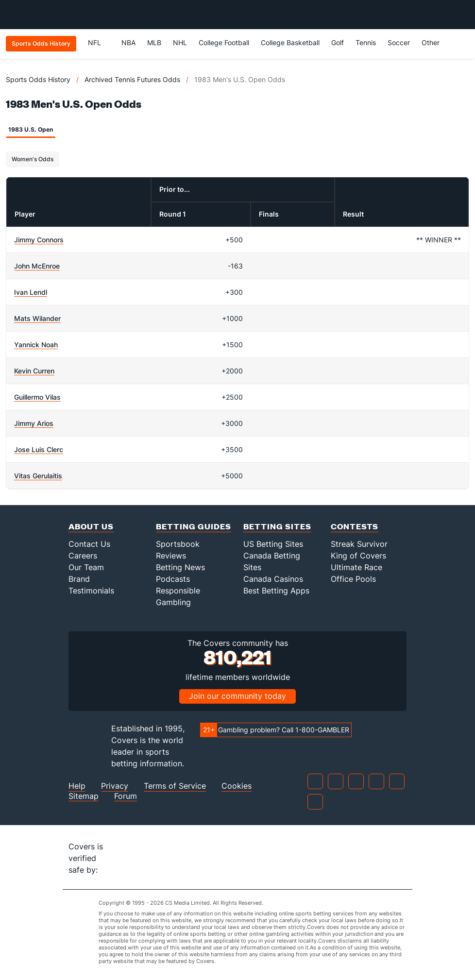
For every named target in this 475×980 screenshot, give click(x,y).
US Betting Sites (273, 544)
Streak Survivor (359, 544)
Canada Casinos (273, 579)
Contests (355, 526)
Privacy (115, 786)
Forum (126, 796)
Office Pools (353, 579)
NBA (128, 42)
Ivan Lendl (31, 292)
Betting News (180, 567)
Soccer (399, 42)
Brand (79, 579)
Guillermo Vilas (37, 397)
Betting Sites (277, 526)
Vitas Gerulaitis (38, 476)
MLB (154, 42)
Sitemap (84, 796)
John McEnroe (37, 266)
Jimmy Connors (39, 240)
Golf (338, 42)
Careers (83, 556)
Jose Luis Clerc (39, 449)
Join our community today (237, 696)
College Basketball (290, 42)
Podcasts (173, 579)
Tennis (366, 42)
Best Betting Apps (276, 591)
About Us (91, 526)
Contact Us (89, 544)
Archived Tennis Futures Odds (132, 79)
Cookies (237, 786)
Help (77, 786)
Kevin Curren (34, 371)
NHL (180, 42)
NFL (99, 42)
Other (435, 42)
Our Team (86, 567)
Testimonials (91, 591)
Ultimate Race (356, 567)
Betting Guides (194, 526)
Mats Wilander (37, 318)
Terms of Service (175, 786)
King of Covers (358, 556)
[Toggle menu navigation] (462, 15)
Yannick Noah (36, 345)
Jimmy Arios (34, 423)
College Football (224, 42)
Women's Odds (33, 159)
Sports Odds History (38, 79)
